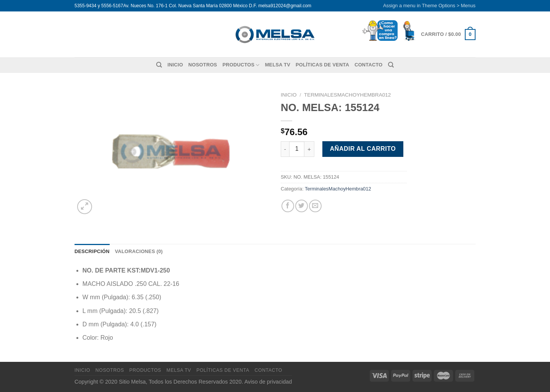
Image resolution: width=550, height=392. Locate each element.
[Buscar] (159, 65)
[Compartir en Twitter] (302, 206)
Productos (241, 65)
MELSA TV (278, 65)
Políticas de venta (322, 65)
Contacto (368, 65)
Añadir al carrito (363, 149)
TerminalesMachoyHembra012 (347, 95)
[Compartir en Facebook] (288, 206)
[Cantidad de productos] (297, 149)
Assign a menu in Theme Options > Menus (429, 6)
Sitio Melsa (132, 382)
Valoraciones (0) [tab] (139, 251)
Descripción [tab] (92, 251)
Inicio (175, 65)
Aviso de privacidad (268, 382)
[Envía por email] (315, 206)
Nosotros (203, 65)
